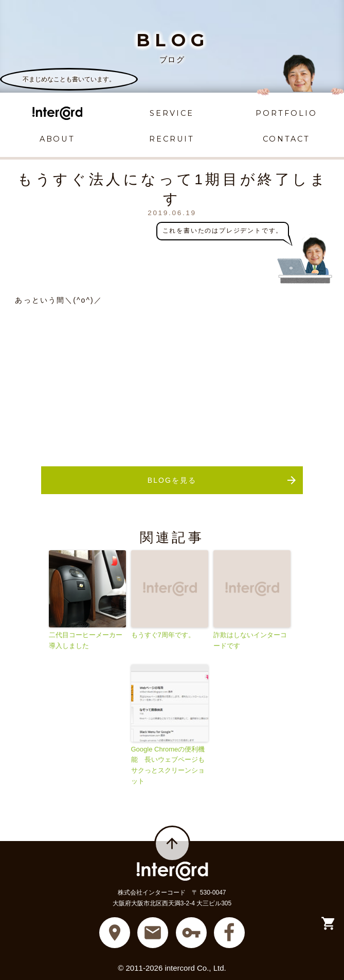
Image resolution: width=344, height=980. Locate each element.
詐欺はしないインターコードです (250, 640)
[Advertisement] (172, 379)
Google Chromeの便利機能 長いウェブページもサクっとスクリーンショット (168, 765)
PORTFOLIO (286, 113)
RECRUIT (172, 139)
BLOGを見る (223, 480)
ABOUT (58, 139)
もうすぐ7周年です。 (163, 635)
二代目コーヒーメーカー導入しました (86, 640)
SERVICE (171, 113)
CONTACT (286, 139)
